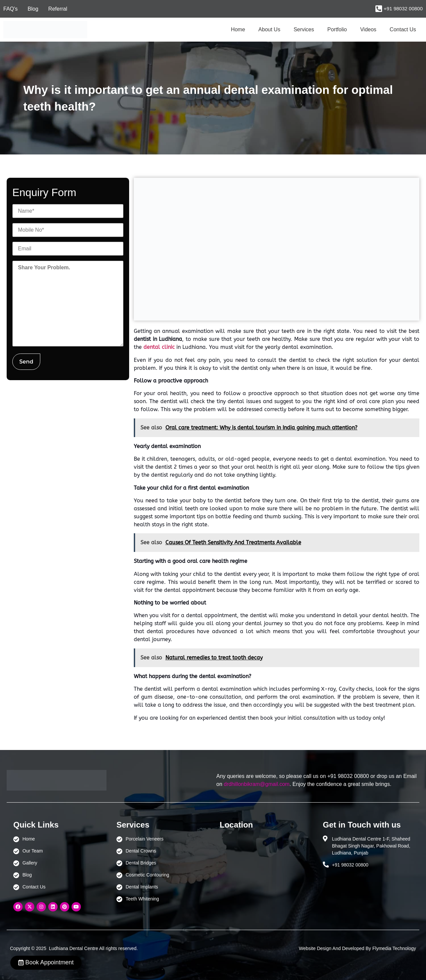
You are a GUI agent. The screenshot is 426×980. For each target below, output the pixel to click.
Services (304, 29)
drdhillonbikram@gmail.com (257, 784)
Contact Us (403, 29)
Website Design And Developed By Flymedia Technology (357, 948)
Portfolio (337, 29)
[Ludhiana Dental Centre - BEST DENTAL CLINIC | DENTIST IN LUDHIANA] (265, 867)
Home (238, 29)
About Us (269, 29)
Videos (368, 29)
